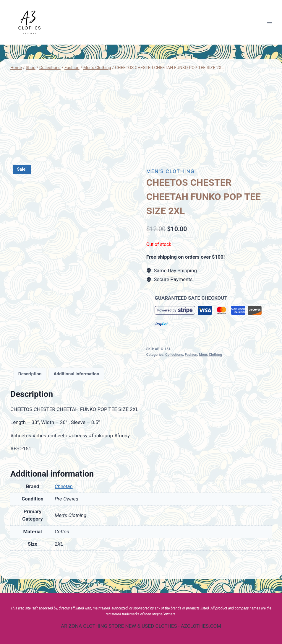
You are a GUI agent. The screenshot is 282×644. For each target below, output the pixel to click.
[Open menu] (269, 22)
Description (30, 374)
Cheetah (64, 486)
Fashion (191, 355)
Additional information (76, 374)
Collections (174, 355)
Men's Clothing (171, 171)
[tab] (30, 374)
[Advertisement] (141, 117)
